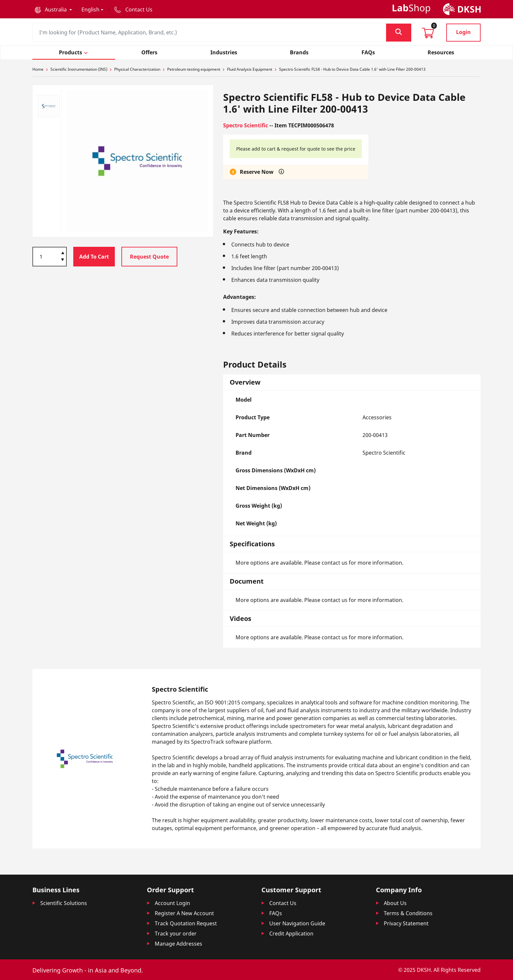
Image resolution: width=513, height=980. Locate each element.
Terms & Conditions (408, 913)
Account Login (172, 903)
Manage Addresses (178, 944)
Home (38, 69)
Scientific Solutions (64, 903)
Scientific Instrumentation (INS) (79, 69)
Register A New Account (184, 913)
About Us (395, 903)
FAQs (276, 913)
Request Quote (149, 257)
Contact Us (283, 903)
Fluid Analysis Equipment (250, 69)
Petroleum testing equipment (194, 69)
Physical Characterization (137, 69)
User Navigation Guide (297, 923)
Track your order (176, 934)
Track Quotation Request (186, 923)
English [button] (90, 9)
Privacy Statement (406, 923)
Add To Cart (94, 257)
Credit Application (291, 934)
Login (463, 32)
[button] (53, 9)
